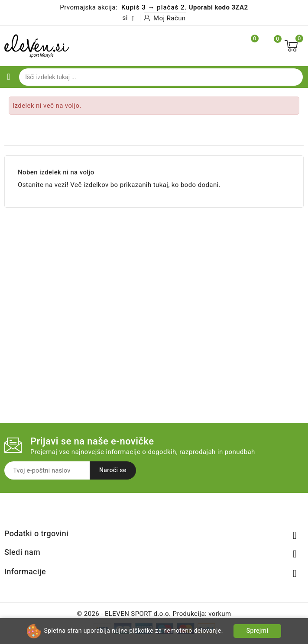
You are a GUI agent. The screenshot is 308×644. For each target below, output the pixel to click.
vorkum (220, 614)
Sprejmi (258, 631)
